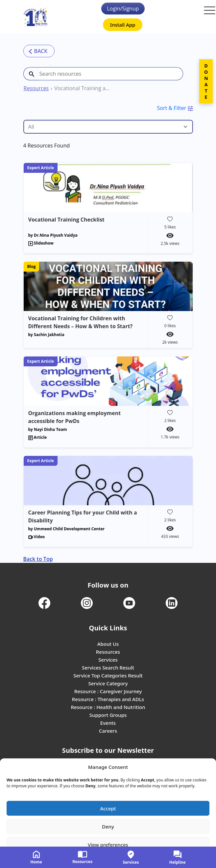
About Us (108, 644)
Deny (108, 827)
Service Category (108, 683)
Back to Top (38, 559)
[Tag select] (108, 127)
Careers (108, 731)
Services (108, 660)
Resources (36, 88)
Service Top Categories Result (108, 675)
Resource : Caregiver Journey (108, 691)
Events (108, 723)
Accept (108, 808)
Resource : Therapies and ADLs (108, 699)
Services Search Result (108, 668)
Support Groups (108, 715)
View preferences (108, 845)
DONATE (206, 81)
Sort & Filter (175, 108)
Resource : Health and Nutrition (108, 707)
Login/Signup (123, 9)
